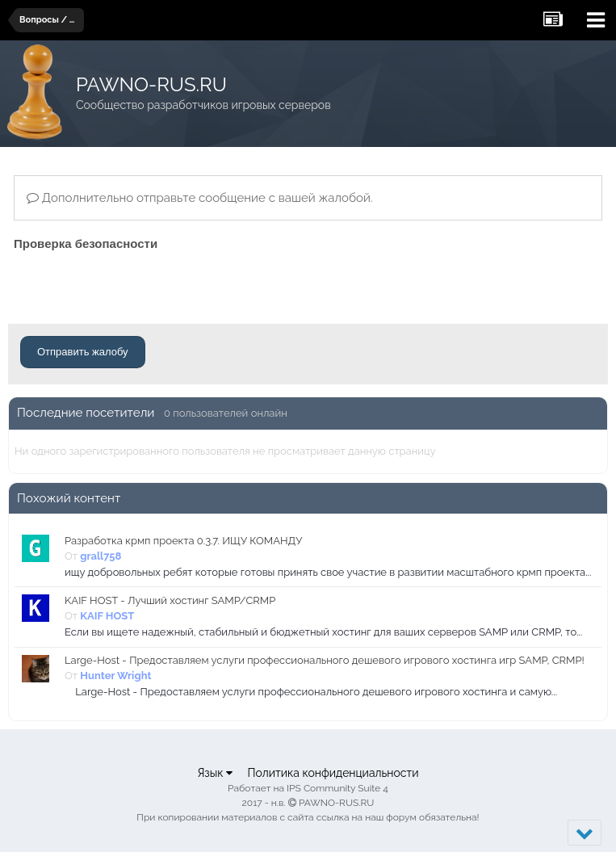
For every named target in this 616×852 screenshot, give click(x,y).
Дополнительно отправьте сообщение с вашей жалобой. (200, 198)
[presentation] (136, 287)
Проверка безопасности (86, 243)
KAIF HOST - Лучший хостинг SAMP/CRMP (170, 600)
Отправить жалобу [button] (83, 352)
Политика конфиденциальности (333, 773)
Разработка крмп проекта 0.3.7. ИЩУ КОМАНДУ (183, 541)
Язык (215, 773)
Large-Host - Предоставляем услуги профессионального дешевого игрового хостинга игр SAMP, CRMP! (325, 660)
